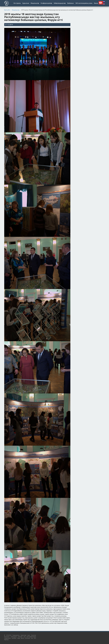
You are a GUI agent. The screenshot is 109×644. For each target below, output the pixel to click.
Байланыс (71, 3)
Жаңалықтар (35, 3)
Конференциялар (46, 3)
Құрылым (26, 3)
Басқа (96, 3)
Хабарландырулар (60, 3)
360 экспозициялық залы (84, 3)
